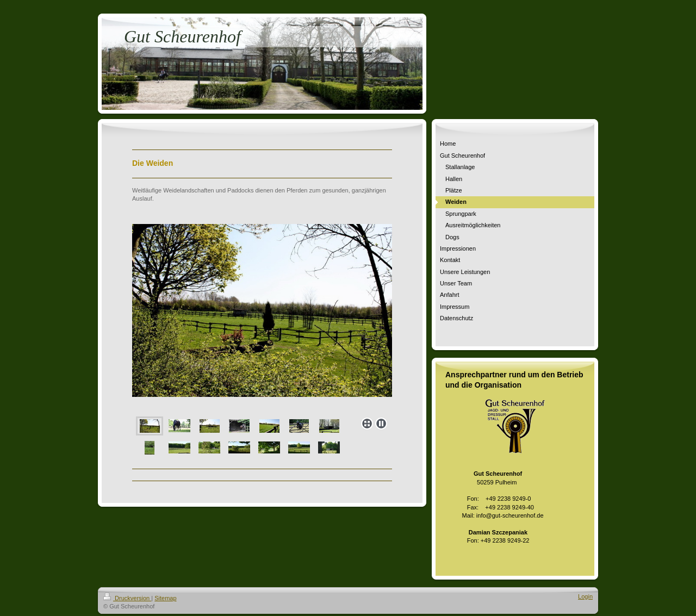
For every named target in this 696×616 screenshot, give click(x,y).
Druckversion (127, 598)
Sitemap (165, 598)
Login (585, 596)
